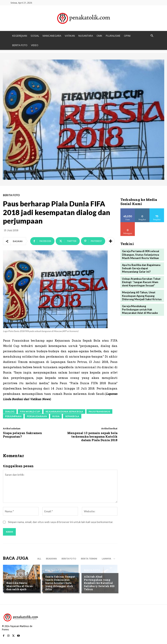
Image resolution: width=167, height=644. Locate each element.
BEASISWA (51, 559)
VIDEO (35, 45)
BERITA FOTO (20, 45)
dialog (10, 411)
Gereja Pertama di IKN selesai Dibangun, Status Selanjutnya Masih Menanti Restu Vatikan (141, 254)
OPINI (127, 36)
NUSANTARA (86, 36)
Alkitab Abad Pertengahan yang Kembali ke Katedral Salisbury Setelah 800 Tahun (99, 583)
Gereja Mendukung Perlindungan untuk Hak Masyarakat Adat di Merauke (140, 308)
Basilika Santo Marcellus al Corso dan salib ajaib (22, 586)
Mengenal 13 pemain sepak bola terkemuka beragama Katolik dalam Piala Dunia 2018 (92, 436)
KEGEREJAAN (20, 36)
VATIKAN (70, 36)
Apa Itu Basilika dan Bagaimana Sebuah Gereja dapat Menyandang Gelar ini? (141, 268)
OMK (99, 36)
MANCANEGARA (52, 36)
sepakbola (72, 416)
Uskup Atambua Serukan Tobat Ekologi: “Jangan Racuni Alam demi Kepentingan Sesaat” (141, 281)
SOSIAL (35, 36)
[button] (152, 36)
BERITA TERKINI (89, 559)
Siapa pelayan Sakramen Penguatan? (23, 435)
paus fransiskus (99, 411)
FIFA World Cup (30, 411)
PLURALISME (113, 36)
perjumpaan (13, 416)
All (39, 559)
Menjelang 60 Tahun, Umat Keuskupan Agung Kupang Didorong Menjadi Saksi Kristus (142, 295)
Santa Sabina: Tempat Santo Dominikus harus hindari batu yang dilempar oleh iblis (61, 585)
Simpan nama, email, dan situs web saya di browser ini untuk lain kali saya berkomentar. (61, 522)
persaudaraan (37, 416)
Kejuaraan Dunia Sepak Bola (64, 411)
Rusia (56, 416)
